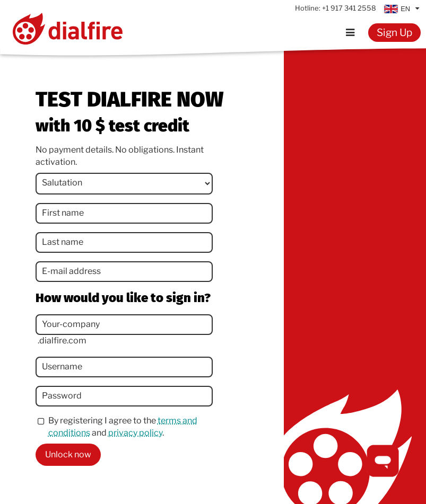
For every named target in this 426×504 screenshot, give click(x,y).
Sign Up (394, 32)
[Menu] (350, 33)
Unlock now (68, 454)
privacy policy (135, 433)
